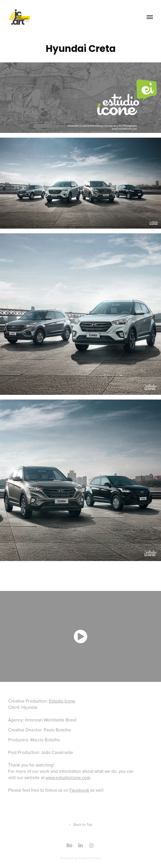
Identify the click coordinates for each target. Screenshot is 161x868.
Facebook (79, 790)
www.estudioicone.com (68, 778)
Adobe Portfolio (90, 858)
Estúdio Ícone (62, 701)
